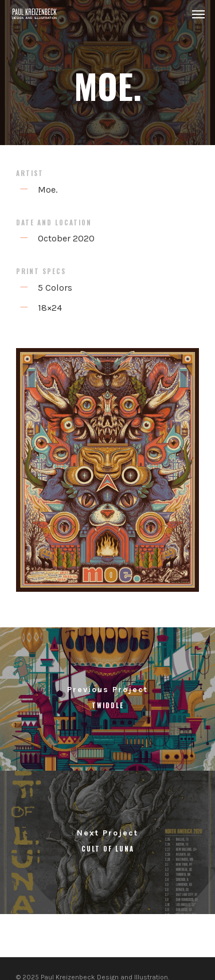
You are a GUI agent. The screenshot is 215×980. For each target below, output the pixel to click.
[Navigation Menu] (198, 14)
